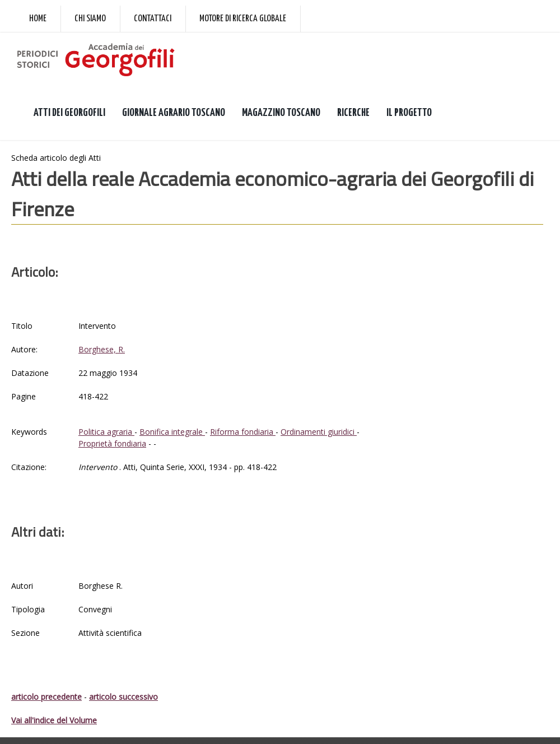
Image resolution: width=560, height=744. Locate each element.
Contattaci (153, 19)
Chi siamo (90, 19)
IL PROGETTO (409, 113)
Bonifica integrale (172, 432)
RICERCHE (353, 113)
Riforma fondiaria (243, 432)
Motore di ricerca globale (243, 19)
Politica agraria (106, 432)
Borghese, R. (102, 349)
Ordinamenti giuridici (319, 432)
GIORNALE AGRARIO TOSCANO (174, 113)
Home (38, 19)
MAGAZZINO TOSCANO (281, 113)
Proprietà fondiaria (112, 443)
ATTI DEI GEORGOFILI (69, 113)
